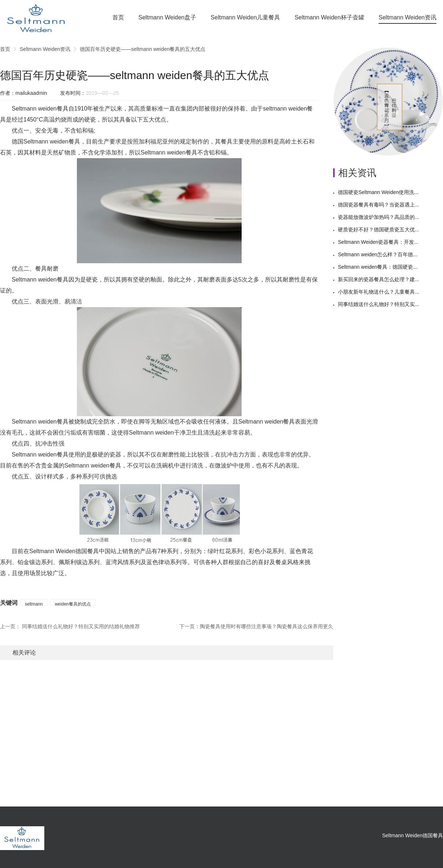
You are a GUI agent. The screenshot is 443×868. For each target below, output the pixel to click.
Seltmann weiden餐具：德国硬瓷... (378, 267)
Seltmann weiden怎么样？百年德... (378, 254)
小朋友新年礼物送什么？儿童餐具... (379, 292)
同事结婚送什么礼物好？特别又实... (379, 304)
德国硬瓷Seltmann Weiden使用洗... (378, 192)
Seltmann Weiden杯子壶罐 (330, 17)
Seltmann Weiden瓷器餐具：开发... (378, 242)
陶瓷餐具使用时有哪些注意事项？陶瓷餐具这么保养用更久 (267, 626)
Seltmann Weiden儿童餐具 (245, 17)
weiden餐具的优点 (73, 604)
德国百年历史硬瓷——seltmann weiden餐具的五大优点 (143, 49)
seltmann (34, 604)
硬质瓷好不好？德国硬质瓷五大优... (379, 230)
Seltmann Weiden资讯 (407, 17)
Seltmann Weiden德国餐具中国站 (73, 551)
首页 (118, 17)
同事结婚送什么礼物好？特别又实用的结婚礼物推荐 (81, 626)
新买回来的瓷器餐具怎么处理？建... (379, 279)
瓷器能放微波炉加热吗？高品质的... (379, 217)
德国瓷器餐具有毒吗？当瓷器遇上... (379, 205)
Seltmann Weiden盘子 (167, 17)
